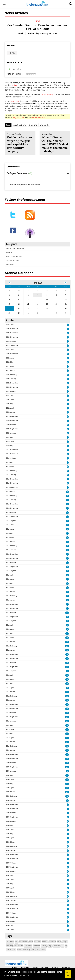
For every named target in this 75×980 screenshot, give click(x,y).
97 (67, 596)
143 (67, 750)
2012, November (12, 608)
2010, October (11, 713)
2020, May (10, 446)
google (65, 942)
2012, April (10, 637)
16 (67, 492)
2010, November (12, 709)
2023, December (12, 333)
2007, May (10, 884)
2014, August (11, 521)
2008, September (12, 817)
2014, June (10, 529)
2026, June (10, 325)
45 (67, 508)
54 (67, 513)
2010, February (12, 746)
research (37, 942)
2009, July (10, 775)
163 (67, 792)
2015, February (12, 496)
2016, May (10, 462)
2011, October (11, 663)
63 (67, 542)
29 (67, 801)
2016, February (12, 471)
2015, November (12, 483)
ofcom (43, 950)
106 (67, 654)
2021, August (11, 391)
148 (67, 767)
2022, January (11, 379)
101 (67, 692)
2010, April (10, 738)
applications (20, 125)
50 (67, 529)
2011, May (10, 683)
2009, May (10, 784)
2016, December (12, 450)
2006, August (11, 921)
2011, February (12, 696)
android (45, 942)
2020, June (10, 441)
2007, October (11, 863)
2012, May (10, 633)
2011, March (11, 692)
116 (67, 700)
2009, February (12, 796)
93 (67, 771)
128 (67, 730)
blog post (15, 101)
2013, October (11, 562)
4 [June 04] (38, 295)
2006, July (10, 925)
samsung (10, 946)
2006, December (12, 905)
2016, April (10, 466)
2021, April (10, 408)
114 (67, 734)
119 (67, 667)
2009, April (10, 788)
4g (66, 946)
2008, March (11, 842)
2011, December (12, 654)
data (33, 950)
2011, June (10, 679)
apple (31, 942)
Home (14, 967)
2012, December (12, 604)
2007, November (12, 859)
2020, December (12, 416)
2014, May (10, 533)
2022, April (10, 366)
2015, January (11, 500)
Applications (10, 264)
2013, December (12, 554)
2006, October (11, 913)
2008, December (12, 804)
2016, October (11, 458)
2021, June (10, 400)
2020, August (11, 433)
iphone (9, 950)
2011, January (11, 700)
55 (67, 538)
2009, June (10, 779)
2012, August (11, 621)
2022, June (10, 358)
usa (14, 950)
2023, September (12, 345)
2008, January (11, 850)
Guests (55, 967)
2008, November (12, 809)
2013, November (12, 558)
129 (67, 650)
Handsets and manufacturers (16, 248)
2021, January (11, 412)
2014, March (11, 542)
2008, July (10, 825)
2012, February (12, 646)
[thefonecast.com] (37, 4)
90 (67, 671)
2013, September (12, 567)
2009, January (11, 800)
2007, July (10, 875)
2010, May (10, 734)
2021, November (12, 387)
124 (67, 675)
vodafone (37, 946)
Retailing (9, 252)
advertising (27, 950)
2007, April (10, 888)
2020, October (11, 425)
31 (67, 521)
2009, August (11, 771)
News (38, 21)
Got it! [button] (68, 974)
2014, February (12, 546)
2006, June (10, 930)
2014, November (12, 508)
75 (67, 575)
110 (67, 642)
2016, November (12, 454)
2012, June (10, 629)
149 (67, 763)
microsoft (57, 946)
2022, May (10, 362)
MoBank (15, 85)
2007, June (10, 880)
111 (67, 721)
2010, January (11, 750)
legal (50, 946)
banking (33, 125)
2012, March (11, 642)
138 (67, 696)
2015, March (11, 492)
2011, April (10, 688)
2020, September (12, 429)
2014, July (10, 525)
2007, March (11, 892)
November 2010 (38, 118)
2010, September (12, 717)
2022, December (12, 354)
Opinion (45, 967)
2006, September (12, 917)
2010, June (10, 729)
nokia (59, 942)
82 (67, 688)
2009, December (12, 754)
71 (67, 563)
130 (67, 663)
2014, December (12, 504)
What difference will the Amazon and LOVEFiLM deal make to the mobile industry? (55, 143)
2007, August (11, 871)
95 (67, 600)
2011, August (11, 671)
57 (67, 571)
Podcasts (25, 967)
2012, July (10, 625)
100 (67, 638)
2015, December (12, 479)
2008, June (10, 830)
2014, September (12, 517)
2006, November (12, 909)
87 (67, 608)
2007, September (12, 867)
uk (16, 942)
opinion (10, 942)
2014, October (11, 512)
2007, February (12, 896)
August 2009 (19, 118)
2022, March (11, 370)
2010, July (10, 725)
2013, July (10, 575)
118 (67, 705)
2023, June (10, 350)
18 (67, 496)
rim (38, 950)
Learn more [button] (24, 975)
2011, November (12, 658)
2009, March (11, 792)
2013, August (11, 571)
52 (67, 533)
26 (67, 500)
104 (67, 742)
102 (67, 613)
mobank (44, 125)
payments (52, 942)
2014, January (11, 550)
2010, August (11, 721)
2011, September (12, 667)
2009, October (11, 763)
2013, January (11, 600)
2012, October (11, 613)
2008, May (10, 834)
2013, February (12, 596)
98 (67, 617)
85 (67, 550)
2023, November (12, 337)
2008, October (11, 813)
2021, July (10, 396)
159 (67, 775)
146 (67, 759)
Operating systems (12, 260)
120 (67, 679)
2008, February (12, 846)
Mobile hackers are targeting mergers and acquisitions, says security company (20, 143)
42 (67, 517)
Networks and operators (14, 256)
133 (67, 634)
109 (67, 659)
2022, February (12, 375)
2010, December (12, 704)
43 (67, 525)
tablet (19, 950)
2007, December (12, 855)
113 (67, 646)
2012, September (12, 617)
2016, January (11, 475)
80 (67, 629)
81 (67, 604)
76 (67, 567)
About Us (66, 967)
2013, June (10, 579)
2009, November (12, 759)
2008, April (10, 838)
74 (67, 588)
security (44, 946)
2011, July (10, 675)
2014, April (10, 537)
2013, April (10, 587)
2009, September (12, 767)
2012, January (11, 650)
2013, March (11, 592)
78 (67, 546)
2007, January (11, 900)
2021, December (12, 383)
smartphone (19, 946)
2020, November (12, 421)
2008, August (11, 821)
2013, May (10, 583)
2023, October (11, 341)
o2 (63, 946)
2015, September (12, 487)
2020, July (10, 437)
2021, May (10, 404)
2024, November (12, 329)
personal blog (47, 94)
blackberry (28, 946)
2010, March (11, 742)
